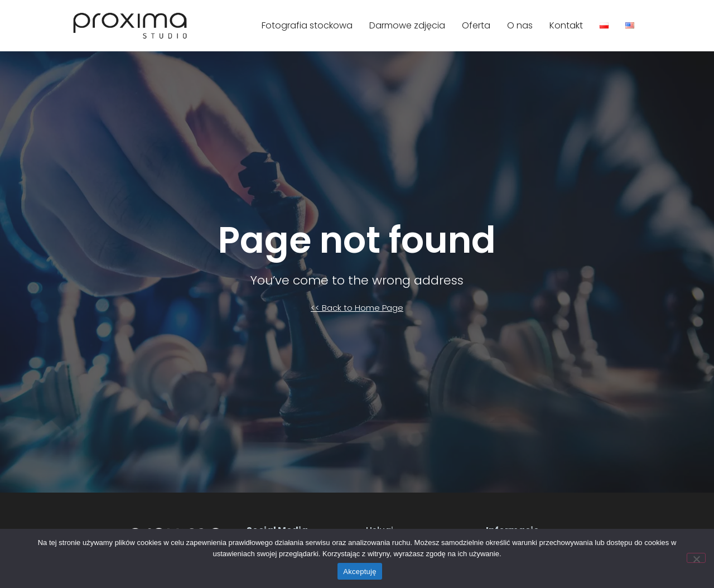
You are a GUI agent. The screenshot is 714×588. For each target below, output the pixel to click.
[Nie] (696, 558)
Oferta (476, 25)
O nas (520, 25)
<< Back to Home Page (357, 308)
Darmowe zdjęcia (407, 25)
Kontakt (566, 25)
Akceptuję (360, 572)
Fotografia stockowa (307, 25)
